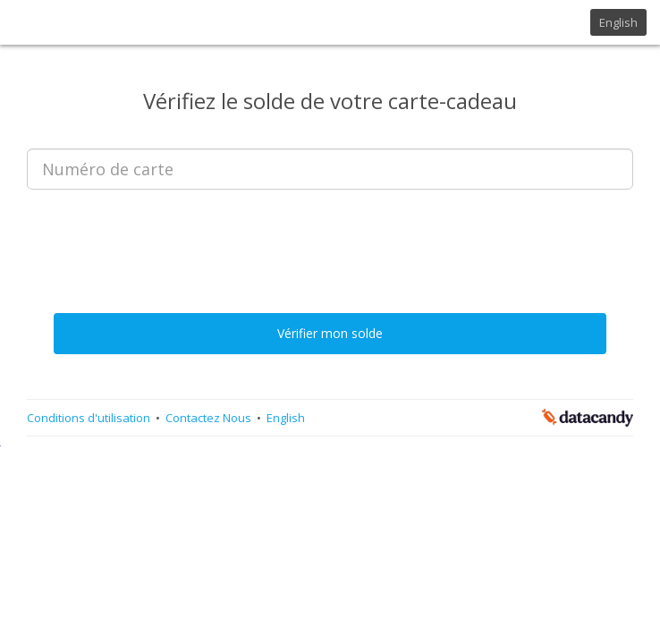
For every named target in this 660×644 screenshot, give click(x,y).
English (618, 22)
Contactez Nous (210, 418)
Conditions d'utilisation (90, 418)
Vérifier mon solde (330, 333)
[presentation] (330, 238)
